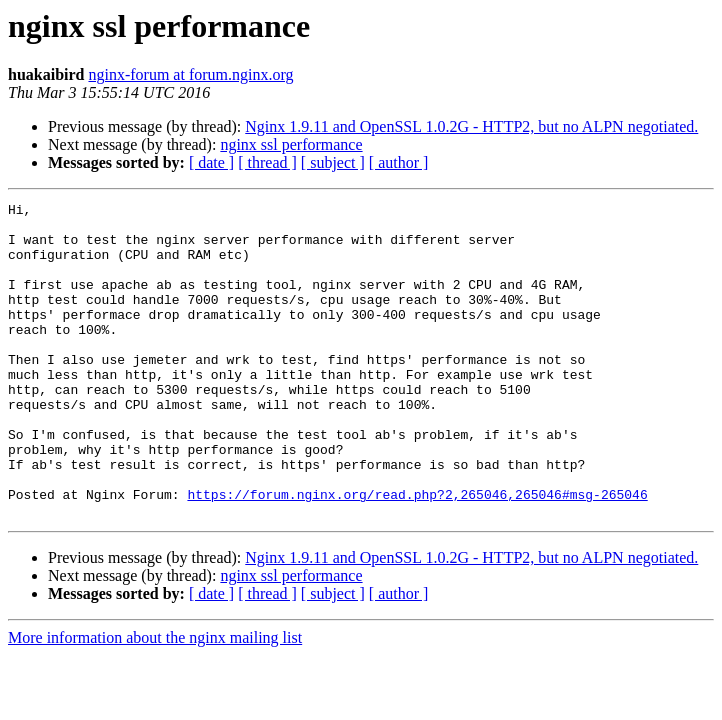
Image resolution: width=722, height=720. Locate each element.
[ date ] (211, 162)
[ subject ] (333, 162)
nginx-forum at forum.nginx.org (190, 74)
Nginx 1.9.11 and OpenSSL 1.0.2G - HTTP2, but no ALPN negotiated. (471, 126)
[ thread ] (267, 162)
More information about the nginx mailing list (155, 700)
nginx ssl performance (291, 144)
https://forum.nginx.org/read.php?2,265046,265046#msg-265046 (417, 554)
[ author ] (399, 162)
